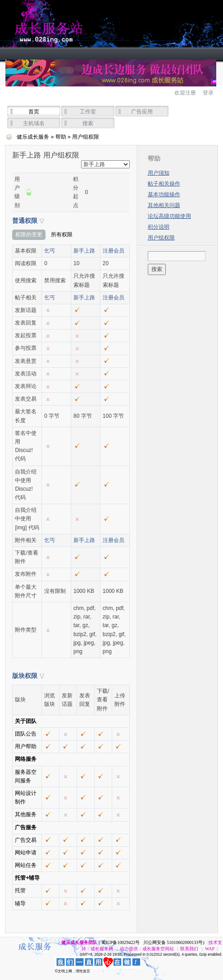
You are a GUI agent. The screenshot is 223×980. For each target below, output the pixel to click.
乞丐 (50, 251)
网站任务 (26, 865)
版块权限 (25, 676)
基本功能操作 (164, 194)
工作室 (88, 112)
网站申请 (26, 853)
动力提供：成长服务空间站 (147, 949)
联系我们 (189, 949)
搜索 (88, 123)
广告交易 (26, 840)
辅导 (20, 903)
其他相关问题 (164, 205)
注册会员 (114, 251)
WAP (210, 949)
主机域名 (34, 123)
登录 (208, 93)
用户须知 (159, 173)
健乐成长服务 (90, 24)
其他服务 (26, 814)
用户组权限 (161, 238)
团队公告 (26, 734)
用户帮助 (26, 746)
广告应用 (142, 112)
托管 (20, 890)
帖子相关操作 (164, 184)
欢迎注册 (185, 93)
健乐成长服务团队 (79, 942)
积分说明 (159, 227)
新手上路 (84, 251)
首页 (34, 112)
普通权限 (25, 221)
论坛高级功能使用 (169, 216)
